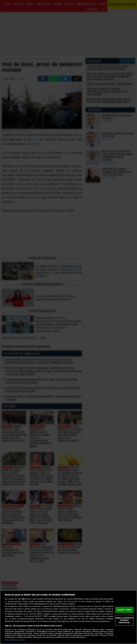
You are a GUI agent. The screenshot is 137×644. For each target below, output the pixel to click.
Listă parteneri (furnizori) (15, 640)
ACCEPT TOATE (124, 610)
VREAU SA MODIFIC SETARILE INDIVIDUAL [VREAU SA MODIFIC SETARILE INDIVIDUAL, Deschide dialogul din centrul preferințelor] (124, 620)
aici (22, 616)
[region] (68, 617)
